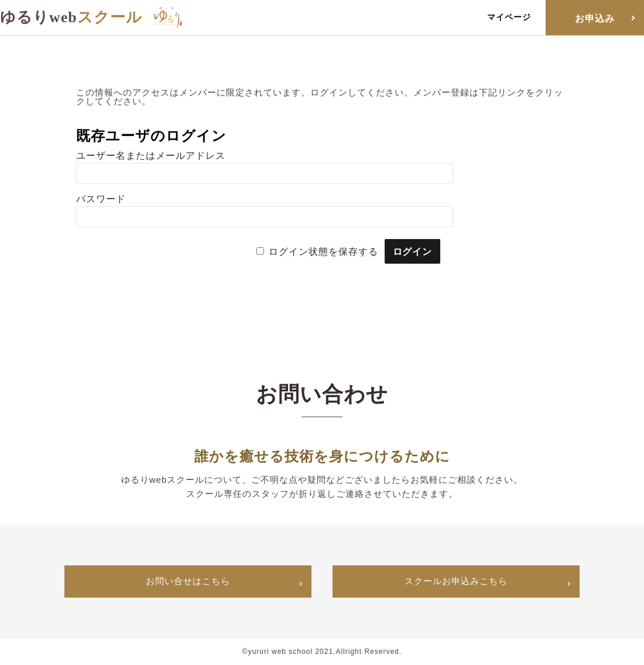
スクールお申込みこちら (456, 581)
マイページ (509, 17)
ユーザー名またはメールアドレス (151, 156)
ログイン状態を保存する (323, 252)
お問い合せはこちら (188, 581)
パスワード (101, 199)
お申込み (595, 18)
